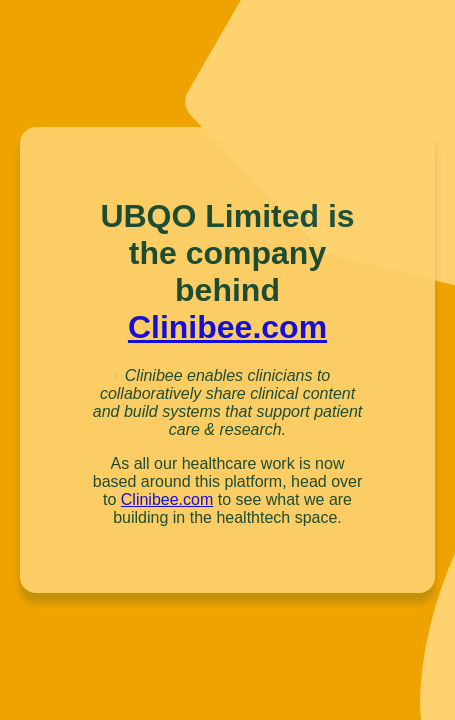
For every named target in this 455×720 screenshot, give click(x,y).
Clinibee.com (227, 327)
